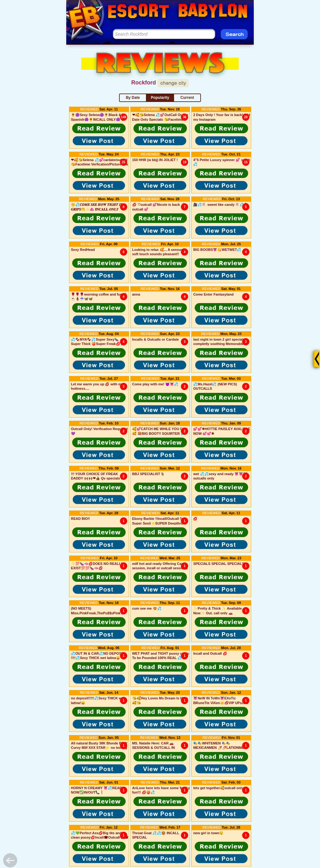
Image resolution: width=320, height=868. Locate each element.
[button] (99, 128)
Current (187, 98)
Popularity (160, 98)
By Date (133, 98)
